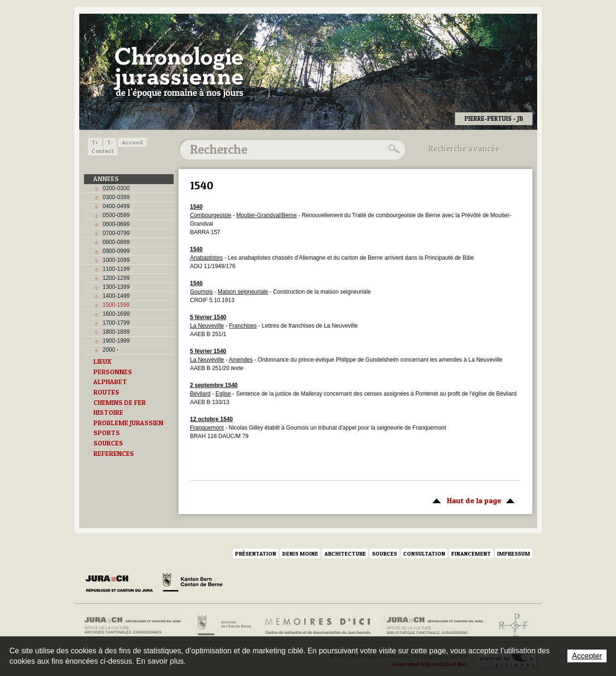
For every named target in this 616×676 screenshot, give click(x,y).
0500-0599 (116, 215)
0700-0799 (116, 233)
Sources (384, 553)
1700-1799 (116, 323)
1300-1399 (116, 287)
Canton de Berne (193, 584)
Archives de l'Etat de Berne (224, 625)
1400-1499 (116, 296)
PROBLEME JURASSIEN (128, 423)
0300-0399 (116, 197)
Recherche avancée (464, 149)
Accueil (132, 142)
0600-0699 (116, 224)
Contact (103, 151)
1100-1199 (116, 269)
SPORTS (107, 433)
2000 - (111, 350)
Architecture (345, 553)
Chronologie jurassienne (179, 71)
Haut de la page (472, 500)
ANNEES (106, 179)
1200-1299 (116, 278)
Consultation (424, 553)
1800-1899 (116, 332)
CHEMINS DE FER (120, 403)
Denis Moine (300, 553)
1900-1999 (116, 341)
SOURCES (108, 443)
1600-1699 (116, 314)
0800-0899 (116, 242)
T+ (95, 142)
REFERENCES (114, 454)
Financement (471, 553)
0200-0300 (116, 188)
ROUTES (106, 392)
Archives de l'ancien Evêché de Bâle (511, 625)
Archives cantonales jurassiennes (136, 625)
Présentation (256, 553)
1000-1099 (116, 260)
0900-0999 (116, 251)
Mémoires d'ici (318, 625)
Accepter (587, 656)
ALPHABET (110, 382)
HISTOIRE (108, 413)
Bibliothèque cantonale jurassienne (435, 625)
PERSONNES (113, 372)
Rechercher (393, 149)
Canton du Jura (122, 584)
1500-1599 (116, 305)
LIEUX (102, 362)
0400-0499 (116, 206)
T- (110, 142)
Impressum (514, 553)
